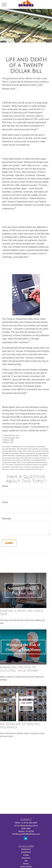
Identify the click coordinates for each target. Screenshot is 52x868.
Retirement (26, 849)
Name (5, 486)
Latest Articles (26, 866)
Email (5, 502)
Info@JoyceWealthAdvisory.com (26, 834)
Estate (26, 855)
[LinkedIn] (26, 838)
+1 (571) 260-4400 (29, 823)
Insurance (26, 858)
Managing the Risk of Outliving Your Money (19, 669)
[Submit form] (9, 543)
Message (7, 519)
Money (26, 864)
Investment (26, 852)
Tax (26, 861)
